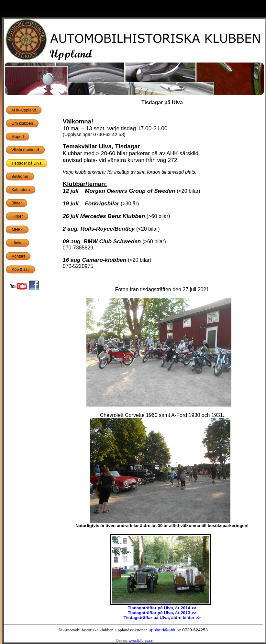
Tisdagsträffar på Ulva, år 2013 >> (162, 613)
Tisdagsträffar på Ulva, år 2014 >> (162, 608)
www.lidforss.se (141, 640)
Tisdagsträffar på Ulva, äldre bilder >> (162, 618)
